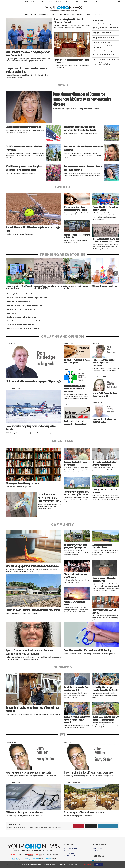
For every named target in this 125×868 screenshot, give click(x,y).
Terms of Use (69, 853)
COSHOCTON (69, 14)
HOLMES (26, 14)
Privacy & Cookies (70, 855)
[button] (116, 273)
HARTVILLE (80, 14)
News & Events (98, 851)
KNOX (53, 14)
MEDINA (59, 14)
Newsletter (91, 826)
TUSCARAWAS (43, 14)
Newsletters (59, 1)
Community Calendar (39, 1)
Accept (98, 864)
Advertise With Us (88, 1)
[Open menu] (6, 1)
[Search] (119, 1)
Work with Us (97, 848)
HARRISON (98, 14)
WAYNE (34, 14)
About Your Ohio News (72, 848)
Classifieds (27, 1)
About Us (98, 1)
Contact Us (78, 1)
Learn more (88, 864)
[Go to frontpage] (63, 8)
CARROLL (89, 14)
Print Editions (68, 1)
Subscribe (50, 1)
